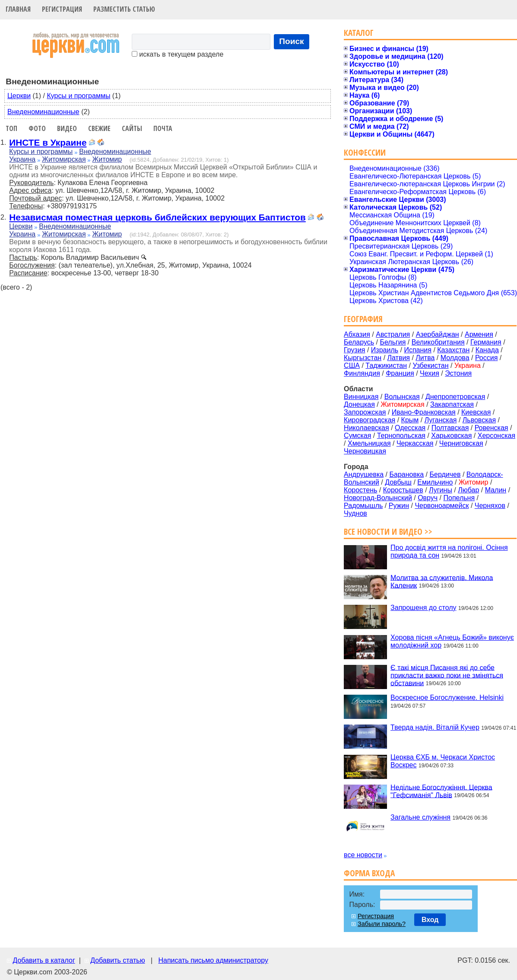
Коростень (360, 490)
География (363, 319)
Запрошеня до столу (423, 608)
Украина (22, 159)
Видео (67, 128)
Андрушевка (364, 474)
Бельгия (393, 342)
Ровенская (492, 428)
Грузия (354, 350)
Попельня (459, 498)
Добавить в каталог (44, 960)
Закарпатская (452, 404)
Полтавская (450, 428)
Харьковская (451, 436)
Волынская (402, 397)
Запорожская (365, 412)
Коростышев (403, 490)
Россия (486, 358)
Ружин (399, 506)
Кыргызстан (363, 358)
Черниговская (461, 443)
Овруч (428, 498)
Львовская (479, 420)
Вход (430, 920)
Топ (11, 128)
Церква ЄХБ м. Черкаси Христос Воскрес (443, 761)
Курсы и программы (78, 96)
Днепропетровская (455, 397)
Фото (37, 128)
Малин (496, 490)
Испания (418, 350)
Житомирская (64, 159)
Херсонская (496, 436)
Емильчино (435, 482)
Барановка (406, 474)
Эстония (458, 373)
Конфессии (365, 152)
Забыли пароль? (382, 924)
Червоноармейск (442, 506)
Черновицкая (365, 451)
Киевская (476, 412)
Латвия (399, 358)
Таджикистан (386, 366)
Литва (425, 358)
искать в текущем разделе (178, 54)
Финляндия (362, 373)
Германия (486, 342)
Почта (163, 128)
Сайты (132, 128)
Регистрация (62, 9)
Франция (400, 373)
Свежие (99, 128)
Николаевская (366, 428)
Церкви (19, 96)
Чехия (430, 373)
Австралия (393, 334)
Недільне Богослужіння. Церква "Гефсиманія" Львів (441, 791)
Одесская (410, 428)
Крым (410, 420)
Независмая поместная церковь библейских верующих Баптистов (157, 217)
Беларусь (359, 342)
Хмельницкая (369, 443)
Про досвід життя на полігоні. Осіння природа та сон (449, 551)
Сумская (357, 436)
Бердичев (445, 474)
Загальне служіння (420, 817)
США (352, 366)
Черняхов (490, 506)
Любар (468, 490)
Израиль (385, 350)
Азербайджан (438, 334)
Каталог (359, 33)
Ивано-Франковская (424, 412)
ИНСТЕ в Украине (48, 142)
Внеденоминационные (43, 112)
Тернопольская (401, 436)
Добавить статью (118, 960)
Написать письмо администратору (213, 960)
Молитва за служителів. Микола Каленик (442, 581)
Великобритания (438, 342)
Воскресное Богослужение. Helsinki (447, 697)
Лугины (441, 490)
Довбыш (398, 482)
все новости (363, 855)
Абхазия (357, 334)
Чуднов (355, 513)
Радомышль (363, 506)
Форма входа (369, 873)
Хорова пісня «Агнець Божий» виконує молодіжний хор (452, 641)
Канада (487, 350)
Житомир (107, 159)
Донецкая (359, 404)
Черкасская (415, 443)
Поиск (292, 41)
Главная (18, 9)
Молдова (455, 358)
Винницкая (361, 397)
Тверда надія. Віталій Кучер (435, 727)
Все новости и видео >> (388, 531)
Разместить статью (124, 9)
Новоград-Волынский (378, 498)
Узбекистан (430, 366)
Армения (479, 334)
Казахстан (453, 350)
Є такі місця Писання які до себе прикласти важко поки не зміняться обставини (447, 675)
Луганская (441, 420)
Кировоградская (370, 420)
